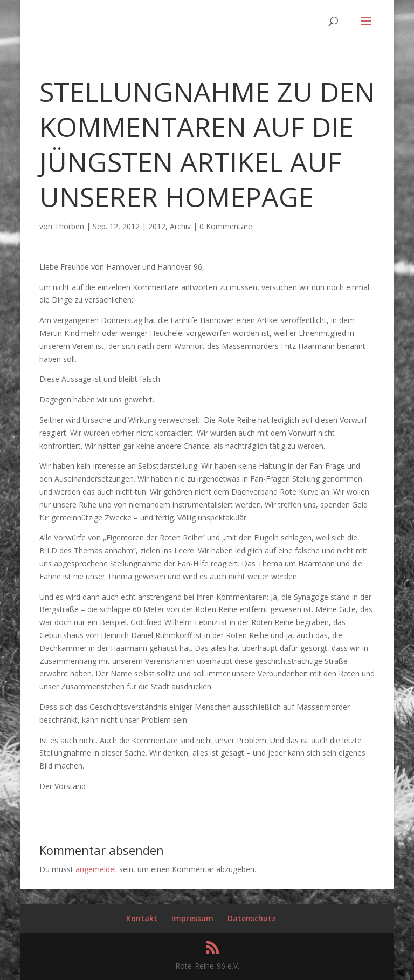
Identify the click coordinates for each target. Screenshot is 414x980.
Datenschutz (252, 918)
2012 (157, 226)
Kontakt (142, 918)
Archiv (180, 226)
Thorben (69, 226)
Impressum (192, 918)
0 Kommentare (226, 226)
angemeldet (96, 869)
